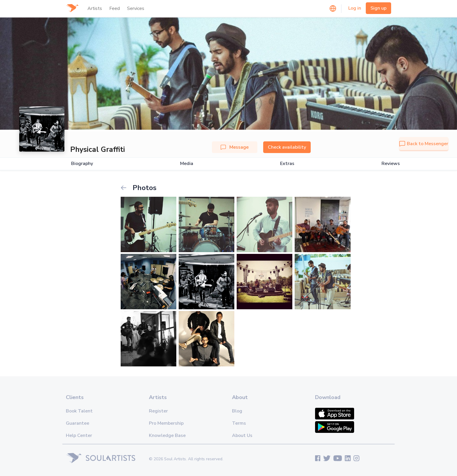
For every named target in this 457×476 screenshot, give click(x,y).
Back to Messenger (424, 144)
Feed (115, 8)
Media (187, 164)
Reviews (391, 164)
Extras (287, 164)
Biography (82, 164)
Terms (239, 423)
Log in (355, 8)
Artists (95, 8)
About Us (242, 435)
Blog (237, 411)
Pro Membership (166, 423)
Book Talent (79, 411)
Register (158, 411)
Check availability (287, 147)
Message (235, 147)
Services (136, 8)
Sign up (378, 8)
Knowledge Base (167, 435)
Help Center (79, 435)
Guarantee (78, 423)
